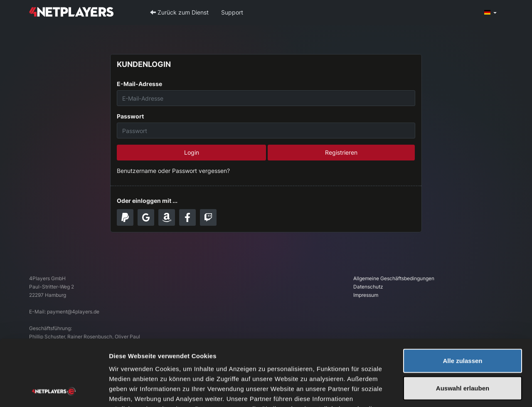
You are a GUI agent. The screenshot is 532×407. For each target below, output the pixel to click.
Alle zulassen (462, 299)
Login (192, 152)
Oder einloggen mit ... (147, 201)
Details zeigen (442, 391)
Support (232, 12)
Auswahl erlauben (463, 326)
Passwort (130, 116)
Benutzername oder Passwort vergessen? (173, 171)
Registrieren (341, 152)
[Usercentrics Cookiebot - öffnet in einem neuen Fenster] (54, 391)
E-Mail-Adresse (139, 84)
